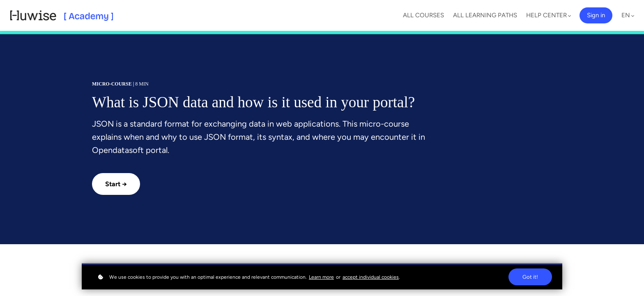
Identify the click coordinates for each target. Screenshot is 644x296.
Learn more (321, 277)
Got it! (530, 277)
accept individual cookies (371, 277)
